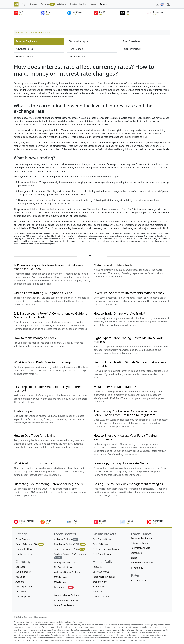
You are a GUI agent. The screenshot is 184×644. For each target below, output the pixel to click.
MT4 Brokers (61, 582)
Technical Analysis (79, 41)
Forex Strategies (25, 56)
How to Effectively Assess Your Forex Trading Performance (125, 437)
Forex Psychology (132, 49)
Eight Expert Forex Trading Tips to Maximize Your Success (128, 340)
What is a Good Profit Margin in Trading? (43, 362)
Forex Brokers (23, 539)
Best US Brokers (101, 544)
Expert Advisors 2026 (30, 544)
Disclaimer (21, 592)
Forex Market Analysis (104, 577)
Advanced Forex (24, 49)
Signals (135, 558)
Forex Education (78, 56)
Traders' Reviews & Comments (70, 556)
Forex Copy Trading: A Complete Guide (121, 463)
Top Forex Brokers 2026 (70, 549)
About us (20, 577)
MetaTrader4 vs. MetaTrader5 (115, 265)
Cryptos (73, 4)
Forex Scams (64, 587)
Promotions (99, 587)
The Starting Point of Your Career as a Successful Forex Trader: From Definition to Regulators (128, 413)
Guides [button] (103, 4)
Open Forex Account (65, 605)
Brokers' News (100, 582)
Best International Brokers (107, 549)
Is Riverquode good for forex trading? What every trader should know (49, 267)
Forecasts (98, 567)
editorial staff (155, 638)
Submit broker (23, 572)
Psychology (137, 568)
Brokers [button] (33, 4)
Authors (20, 582)
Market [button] (83, 4)
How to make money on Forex (35, 338)
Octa (16, 233)
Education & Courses (142, 563)
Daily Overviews (101, 572)
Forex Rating (22, 33)
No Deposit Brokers (64, 567)
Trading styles (24, 411)
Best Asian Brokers (102, 554)
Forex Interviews (131, 41)
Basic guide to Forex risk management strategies (128, 484)
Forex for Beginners (42, 33)
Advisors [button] (62, 4)
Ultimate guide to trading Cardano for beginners (48, 484)
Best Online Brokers (103, 539)
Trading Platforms (25, 549)
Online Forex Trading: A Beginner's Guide (43, 293)
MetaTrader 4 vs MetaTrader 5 (115, 387)
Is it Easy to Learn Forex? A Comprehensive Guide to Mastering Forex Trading (51, 315)
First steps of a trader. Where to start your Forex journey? (48, 389)
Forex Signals (76, 49)
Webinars (98, 592)
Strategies (136, 553)
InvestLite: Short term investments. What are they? (130, 293)
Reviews (48, 4)
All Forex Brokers (66, 539)
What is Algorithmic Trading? (34, 463)
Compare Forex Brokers (66, 595)
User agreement (24, 587)
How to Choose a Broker (67, 600)
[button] (163, 4)
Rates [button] (93, 4)
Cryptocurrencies (25, 554)
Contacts (20, 567)
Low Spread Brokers (65, 562)
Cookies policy (23, 596)
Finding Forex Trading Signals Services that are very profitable (130, 364)
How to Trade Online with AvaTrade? (119, 313)
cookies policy (139, 640)
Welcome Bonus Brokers (67, 572)
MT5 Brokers (61, 577)
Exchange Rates (139, 581)
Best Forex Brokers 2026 (70, 544)
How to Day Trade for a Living (35, 435)
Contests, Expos (101, 596)
